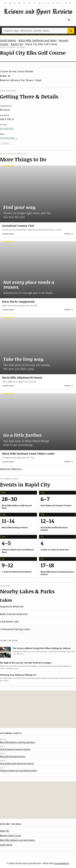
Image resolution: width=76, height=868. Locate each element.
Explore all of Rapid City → (12, 469)
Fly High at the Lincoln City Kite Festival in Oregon (26, 663)
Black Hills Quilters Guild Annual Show (17, 742)
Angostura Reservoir (12, 606)
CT (34, 3)
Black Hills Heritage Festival (13, 756)
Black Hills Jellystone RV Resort (22, 378)
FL (44, 3)
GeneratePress (62, 863)
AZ (15, 3)
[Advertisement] (38, 709)
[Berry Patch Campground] (38, 270)
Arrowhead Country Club (18, 225)
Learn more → (9, 234)
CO (29, 3)
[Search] (71, 31)
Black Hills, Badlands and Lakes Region (17, 840)
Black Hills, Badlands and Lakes (37, 40)
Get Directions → (9, 138)
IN (66, 3)
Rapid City (17, 44)
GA (48, 3)
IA (70, 3)
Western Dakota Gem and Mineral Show (18, 770)
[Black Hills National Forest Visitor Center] (38, 422)
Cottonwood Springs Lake (15, 629)
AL (5, 3)
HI (53, 3)
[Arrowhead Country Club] (38, 194)
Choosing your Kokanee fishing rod (18, 675)
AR (20, 3)
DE (39, 3)
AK (10, 3)
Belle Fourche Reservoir (14, 614)
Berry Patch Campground (18, 302)
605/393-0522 (7, 128)
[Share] (69, 234)
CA (24, 3)
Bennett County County (11, 835)
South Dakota (8, 40)
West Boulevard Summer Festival (15, 749)
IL (62, 3)
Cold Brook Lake (9, 621)
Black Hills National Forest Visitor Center (28, 454)
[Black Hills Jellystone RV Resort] (38, 346)
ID (57, 3)
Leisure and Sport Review (38, 11)
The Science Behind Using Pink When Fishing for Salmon (42, 648)
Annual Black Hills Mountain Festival (17, 763)
